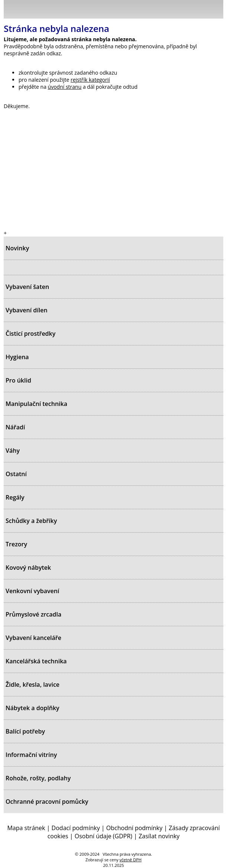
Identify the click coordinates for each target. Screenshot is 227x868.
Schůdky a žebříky (31, 521)
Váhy (13, 451)
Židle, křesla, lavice (33, 685)
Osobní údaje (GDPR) (103, 836)
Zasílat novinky (159, 836)
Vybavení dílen (27, 310)
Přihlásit (179, 9)
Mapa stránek (26, 828)
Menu (12, 11)
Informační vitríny (31, 755)
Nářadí (15, 427)
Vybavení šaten (27, 287)
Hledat (195, 11)
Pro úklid (18, 380)
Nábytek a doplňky (33, 708)
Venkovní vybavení (32, 591)
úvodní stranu (65, 87)
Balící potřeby (25, 731)
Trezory (16, 544)
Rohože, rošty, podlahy (38, 778)
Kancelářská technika (36, 661)
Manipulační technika (36, 404)
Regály (15, 497)
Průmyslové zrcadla (33, 614)
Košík (216, 9)
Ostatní (16, 474)
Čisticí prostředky (30, 334)
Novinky (17, 248)
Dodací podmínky (76, 828)
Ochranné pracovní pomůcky (47, 802)
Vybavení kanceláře (33, 638)
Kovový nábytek (28, 568)
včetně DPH (131, 860)
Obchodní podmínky (134, 828)
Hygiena (17, 357)
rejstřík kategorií (90, 80)
